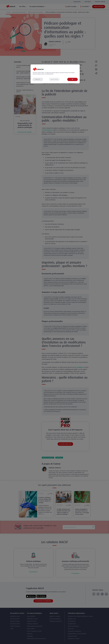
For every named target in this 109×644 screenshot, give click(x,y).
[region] (55, 74)
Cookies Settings (54, 79)
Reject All (38, 79)
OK (72, 79)
